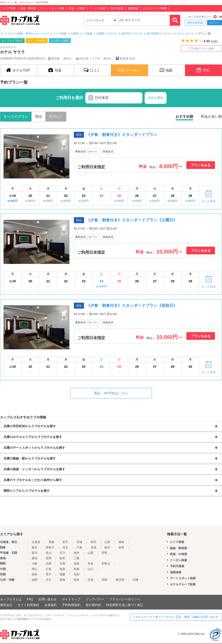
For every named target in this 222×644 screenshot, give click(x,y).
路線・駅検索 (28, 8)
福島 (121, 542)
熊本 (76, 580)
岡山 (35, 569)
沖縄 (135, 580)
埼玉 (65, 547)
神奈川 (50, 547)
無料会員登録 (195, 23)
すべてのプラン (16, 117)
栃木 (107, 547)
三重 (76, 558)
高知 (76, 574)
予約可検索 (116, 8)
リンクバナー (95, 599)
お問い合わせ (47, 599)
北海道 (36, 542)
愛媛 (62, 574)
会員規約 (51, 605)
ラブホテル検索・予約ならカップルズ (27, 34)
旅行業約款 (93, 605)
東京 (35, 547)
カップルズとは (11, 599)
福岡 (35, 580)
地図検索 (133, 8)
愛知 (35, 558)
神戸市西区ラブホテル (160, 34)
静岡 (49, 558)
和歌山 (106, 563)
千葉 (79, 547)
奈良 (91, 563)
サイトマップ (71, 599)
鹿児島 (120, 580)
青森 (51, 542)
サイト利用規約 (28, 605)
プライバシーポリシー (125, 599)
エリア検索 (9, 8)
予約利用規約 (71, 605)
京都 (62, 563)
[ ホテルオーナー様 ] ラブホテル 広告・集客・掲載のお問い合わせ (176, 617)
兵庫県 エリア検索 (81, 34)
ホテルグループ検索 (155, 8)
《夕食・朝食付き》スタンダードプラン (122, 135)
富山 (49, 553)
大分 (49, 580)
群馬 (121, 547)
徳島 (35, 574)
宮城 (79, 542)
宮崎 (104, 580)
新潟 (35, 553)
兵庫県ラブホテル (107, 34)
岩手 (65, 542)
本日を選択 (156, 98)
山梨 (91, 553)
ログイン (215, 23)
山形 (107, 542)
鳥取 (62, 569)
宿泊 (38, 117)
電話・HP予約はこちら (111, 393)
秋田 (93, 542)
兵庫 (49, 563)
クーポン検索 (97, 8)
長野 (104, 553)
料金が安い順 (211, 117)
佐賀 (91, 580)
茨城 (93, 547)
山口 (91, 569)
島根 (76, 569)
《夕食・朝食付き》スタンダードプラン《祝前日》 (132, 306)
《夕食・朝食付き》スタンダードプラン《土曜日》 (132, 220)
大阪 (35, 563)
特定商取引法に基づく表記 (125, 605)
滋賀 (76, 563)
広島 (49, 569)
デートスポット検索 (53, 8)
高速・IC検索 (77, 8)
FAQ (30, 599)
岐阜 (62, 558)
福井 (76, 553)
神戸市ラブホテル (132, 34)
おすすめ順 (184, 117)
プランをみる (201, 165)
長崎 (62, 580)
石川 (62, 553)
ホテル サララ (185, 34)
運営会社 (6, 605)
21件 (214, 41)
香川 (49, 574)
